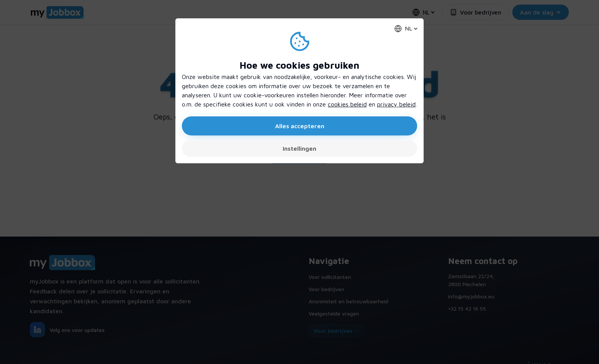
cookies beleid (347, 104)
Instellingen (299, 148)
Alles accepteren (300, 126)
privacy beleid (396, 104)
